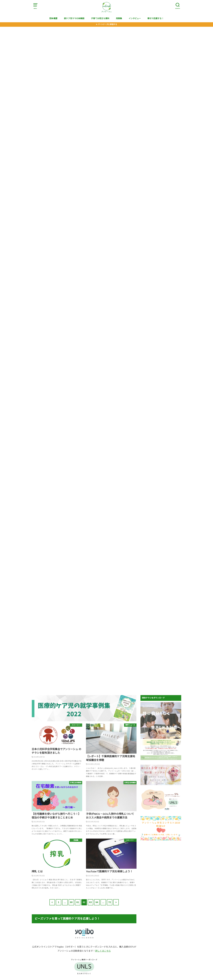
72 (110, 902)
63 (90, 902)
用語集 (119, 18)
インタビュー (135, 18)
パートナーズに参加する (107, 24)
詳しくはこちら (103, 951)
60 (71, 902)
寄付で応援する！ (156, 18)
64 (97, 902)
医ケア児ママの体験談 (74, 18)
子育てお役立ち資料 (100, 18)
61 (78, 902)
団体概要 (53, 18)
